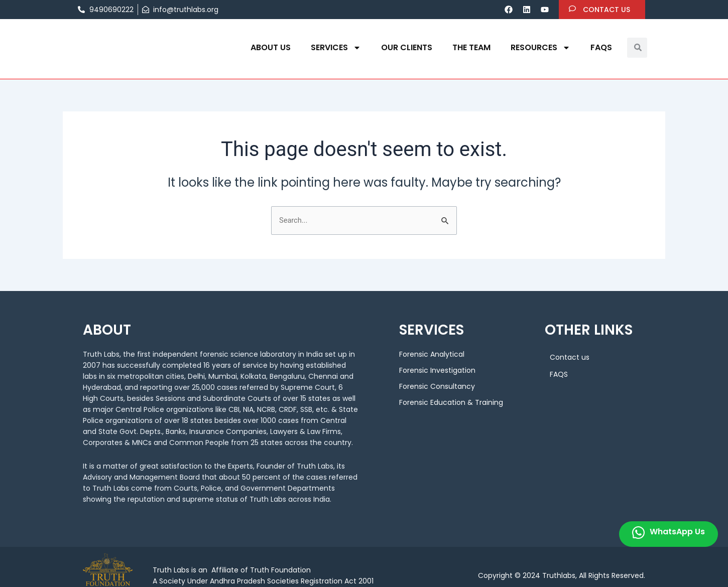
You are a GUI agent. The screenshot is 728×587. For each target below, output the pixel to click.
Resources (540, 48)
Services (336, 48)
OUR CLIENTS (407, 47)
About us (271, 47)
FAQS (601, 47)
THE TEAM (471, 47)
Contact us (570, 359)
